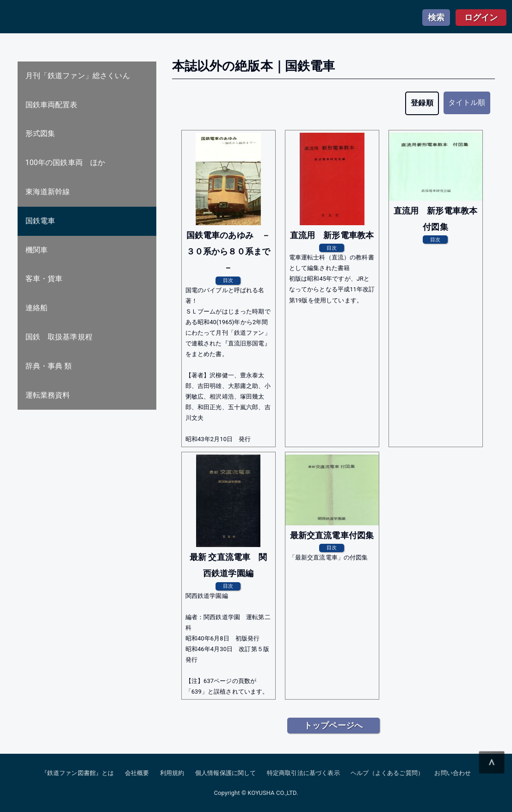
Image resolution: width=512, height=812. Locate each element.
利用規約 (172, 773)
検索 (436, 17)
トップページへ (333, 725)
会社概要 (137, 773)
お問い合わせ (453, 773)
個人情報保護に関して (226, 773)
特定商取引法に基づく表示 (303, 773)
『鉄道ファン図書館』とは (78, 773)
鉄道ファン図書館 (78, 17)
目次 (228, 280)
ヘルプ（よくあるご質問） (387, 773)
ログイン (481, 17)
